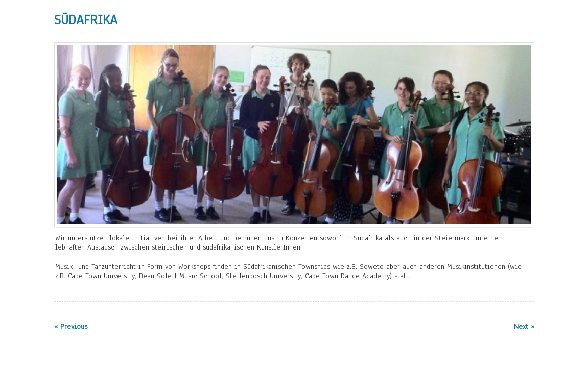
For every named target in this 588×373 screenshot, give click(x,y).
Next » (524, 326)
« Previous (71, 326)
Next (523, 133)
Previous (66, 133)
